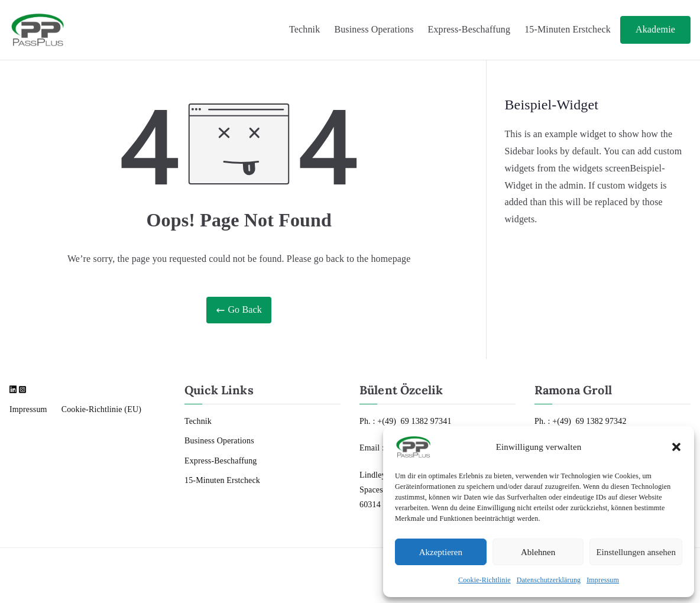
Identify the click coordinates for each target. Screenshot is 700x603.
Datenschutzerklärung (549, 580)
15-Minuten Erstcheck (568, 29)
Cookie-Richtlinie (485, 580)
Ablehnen (538, 552)
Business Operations (374, 29)
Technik (304, 29)
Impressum (603, 580)
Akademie (655, 29)
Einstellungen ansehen (636, 552)
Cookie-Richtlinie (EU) (101, 409)
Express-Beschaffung (469, 29)
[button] (676, 447)
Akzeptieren (441, 552)
